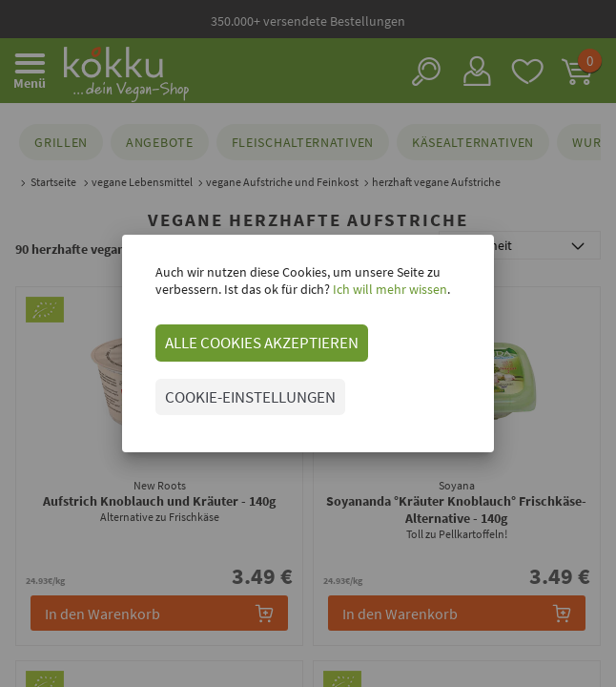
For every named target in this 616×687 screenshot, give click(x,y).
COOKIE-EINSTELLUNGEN (250, 397)
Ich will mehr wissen (389, 289)
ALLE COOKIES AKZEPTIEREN (262, 343)
